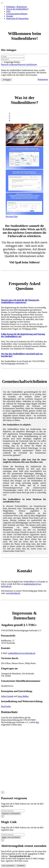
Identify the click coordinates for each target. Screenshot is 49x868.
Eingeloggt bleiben (11, 62)
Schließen (21, 866)
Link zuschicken (8, 866)
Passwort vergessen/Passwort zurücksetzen (19, 64)
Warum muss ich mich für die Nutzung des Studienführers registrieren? (20, 301)
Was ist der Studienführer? (17, 9)
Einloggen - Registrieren (17, 7)
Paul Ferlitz (6, 706)
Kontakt (10, 16)
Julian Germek (7, 696)
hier (37, 722)
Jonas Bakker (23, 696)
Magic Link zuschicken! (11, 837)
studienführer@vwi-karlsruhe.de (22, 653)
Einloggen (6, 80)
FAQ (8, 11)
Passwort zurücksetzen (11, 814)
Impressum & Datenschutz (17, 18)
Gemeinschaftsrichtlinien (17, 14)
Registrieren (43, 79)
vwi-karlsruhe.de (13, 593)
